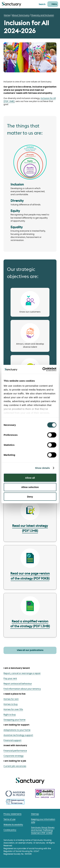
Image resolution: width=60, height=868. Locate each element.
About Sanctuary (21, 15)
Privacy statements (12, 814)
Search (42, 4)
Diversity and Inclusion (43, 15)
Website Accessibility (13, 825)
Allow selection (30, 487)
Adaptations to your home (17, 730)
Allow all (30, 478)
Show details (42, 468)
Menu (54, 4)
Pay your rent (10, 679)
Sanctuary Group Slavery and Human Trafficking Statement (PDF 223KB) (43, 830)
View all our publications (30, 650)
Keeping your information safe (43, 821)
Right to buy (10, 715)
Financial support (12, 740)
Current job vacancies (15, 766)
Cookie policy (10, 830)
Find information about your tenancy (22, 689)
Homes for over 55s (13, 710)
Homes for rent (11, 699)
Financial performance (15, 751)
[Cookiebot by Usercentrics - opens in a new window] (43, 369)
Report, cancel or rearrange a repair (22, 673)
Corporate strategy (14, 756)
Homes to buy (11, 704)
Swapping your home (14, 720)
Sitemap (35, 814)
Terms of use (9, 819)
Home (7, 15)
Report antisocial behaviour (18, 684)
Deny (30, 496)
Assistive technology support (18, 735)
